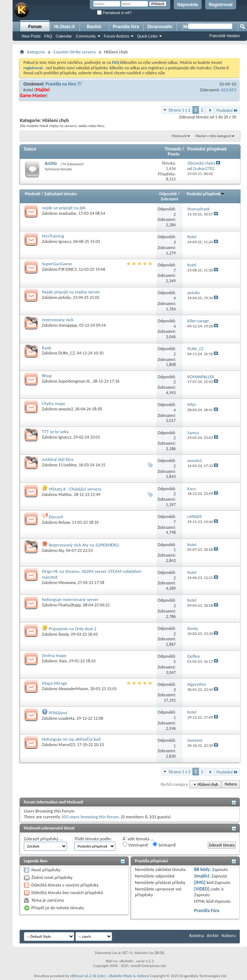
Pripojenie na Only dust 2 (72, 629)
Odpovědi (168, 194)
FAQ (48, 36)
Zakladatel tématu (60, 194)
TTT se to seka (55, 432)
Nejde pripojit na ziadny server (71, 292)
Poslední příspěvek (206, 194)
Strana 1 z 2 (179, 110)
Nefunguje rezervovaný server (70, 599)
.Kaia (63, 661)
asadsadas (67, 213)
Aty (61, 550)
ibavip (64, 634)
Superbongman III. (74, 381)
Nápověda (188, 5)
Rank (47, 348)
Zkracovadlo (160, 27)
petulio (65, 297)
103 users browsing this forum (90, 817)
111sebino (67, 465)
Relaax (64, 522)
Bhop (47, 376)
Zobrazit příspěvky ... (43, 839)
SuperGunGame (57, 264)
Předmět (33, 194)
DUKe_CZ (67, 353)
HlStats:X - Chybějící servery (75, 489)
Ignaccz (65, 241)
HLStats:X (64, 27)
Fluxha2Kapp (70, 605)
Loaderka (67, 718)
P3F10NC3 (67, 269)
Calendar (64, 36)
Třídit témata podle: (93, 839)
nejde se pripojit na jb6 (64, 208)
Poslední (228, 110)
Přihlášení (58, 713)
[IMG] (200, 882)
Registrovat (221, 5)
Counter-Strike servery (75, 52)
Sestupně (164, 845)
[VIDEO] (202, 889)
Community (86, 36)
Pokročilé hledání (225, 36)
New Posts (31, 36)
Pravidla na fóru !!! (64, 84)
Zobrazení (169, 199)
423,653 (228, 90)
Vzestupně (135, 845)
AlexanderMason (73, 689)
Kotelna (197, 935)
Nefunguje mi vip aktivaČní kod (71, 739)
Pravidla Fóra (207, 911)
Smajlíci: (202, 876)
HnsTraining (53, 236)
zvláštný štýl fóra (58, 459)
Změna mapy (54, 655)
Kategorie (36, 52)
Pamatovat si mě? (114, 13)
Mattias (65, 495)
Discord (56, 517)
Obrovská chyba (201, 163)
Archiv (51, 163)
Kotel (28, 90)
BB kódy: (202, 869)
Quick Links (147, 36)
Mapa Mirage (54, 683)
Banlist (94, 27)
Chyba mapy (54, 403)
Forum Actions (116, 36)
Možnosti (179, 136)
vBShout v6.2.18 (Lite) (88, 976)
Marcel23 (67, 745)
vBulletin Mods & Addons (129, 976)
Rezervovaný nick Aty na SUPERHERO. (84, 545)
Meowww (67, 583)
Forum (35, 27)
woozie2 (66, 409)
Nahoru (231, 785)
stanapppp (68, 325)
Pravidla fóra (126, 27)
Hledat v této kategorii (213, 136)
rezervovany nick (58, 320)
